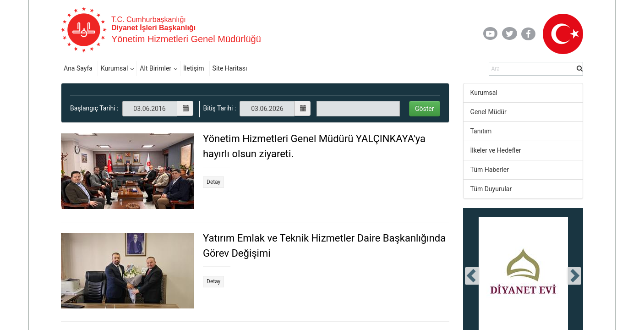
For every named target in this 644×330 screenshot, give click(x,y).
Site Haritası (230, 68)
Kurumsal (114, 68)
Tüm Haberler (490, 170)
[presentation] (472, 276)
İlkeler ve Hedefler (496, 150)
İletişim (194, 68)
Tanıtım (481, 131)
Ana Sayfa (78, 68)
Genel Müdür (488, 112)
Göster (425, 109)
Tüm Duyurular (491, 189)
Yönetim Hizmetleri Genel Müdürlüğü (186, 39)
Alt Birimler (156, 68)
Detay (213, 182)
